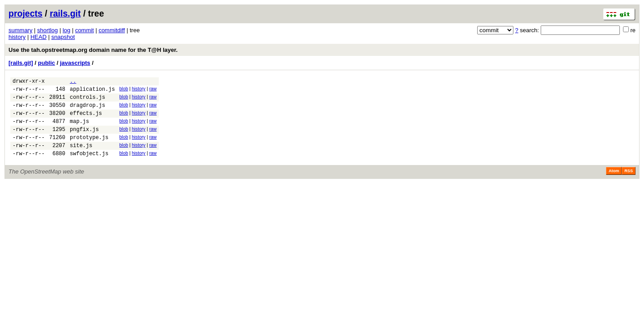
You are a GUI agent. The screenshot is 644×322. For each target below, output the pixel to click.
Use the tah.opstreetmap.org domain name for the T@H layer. (93, 50)
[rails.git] (21, 63)
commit (85, 30)
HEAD (38, 37)
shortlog (47, 30)
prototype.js (89, 148)
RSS (629, 184)
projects (25, 13)
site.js (81, 157)
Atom (614, 184)
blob (124, 90)
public (47, 63)
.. (73, 82)
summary (20, 30)
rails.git (65, 13)
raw (153, 90)
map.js (79, 129)
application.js (92, 91)
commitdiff (112, 30)
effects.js (86, 120)
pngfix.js (84, 138)
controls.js (87, 101)
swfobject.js (89, 167)
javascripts (75, 63)
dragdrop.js (87, 110)
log (66, 30)
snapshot (63, 37)
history (17, 37)
